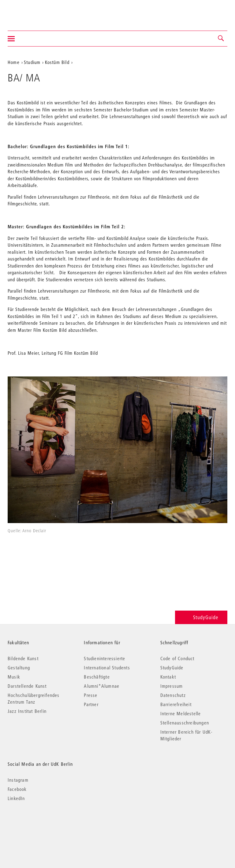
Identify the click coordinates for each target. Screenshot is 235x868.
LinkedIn (16, 798)
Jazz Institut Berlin (27, 711)
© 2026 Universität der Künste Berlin (40, 824)
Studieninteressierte (104, 658)
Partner (91, 704)
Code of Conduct (177, 658)
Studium (32, 62)
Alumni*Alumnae (102, 686)
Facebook (17, 789)
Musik (14, 677)
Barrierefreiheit (176, 704)
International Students (107, 668)
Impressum (172, 686)
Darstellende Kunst (27, 686)
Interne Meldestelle (181, 713)
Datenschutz (173, 695)
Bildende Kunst (23, 658)
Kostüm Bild (57, 62)
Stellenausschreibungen (185, 723)
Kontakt (168, 677)
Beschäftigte (97, 677)
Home (14, 62)
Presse (91, 695)
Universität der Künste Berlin (32, 11)
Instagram (18, 780)
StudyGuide (201, 617)
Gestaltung (19, 668)
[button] (221, 39)
